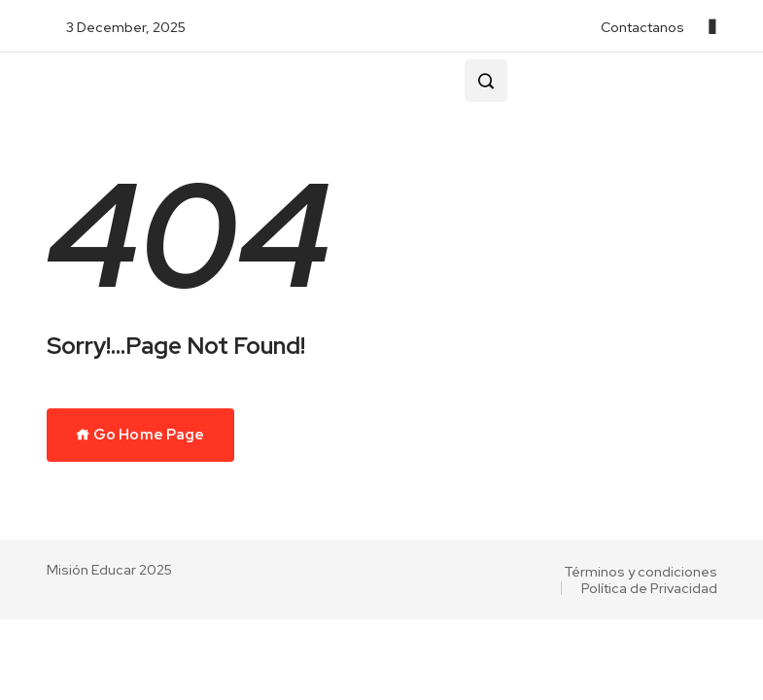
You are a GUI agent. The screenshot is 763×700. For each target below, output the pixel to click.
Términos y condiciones (641, 572)
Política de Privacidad (649, 588)
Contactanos (642, 27)
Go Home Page (140, 435)
